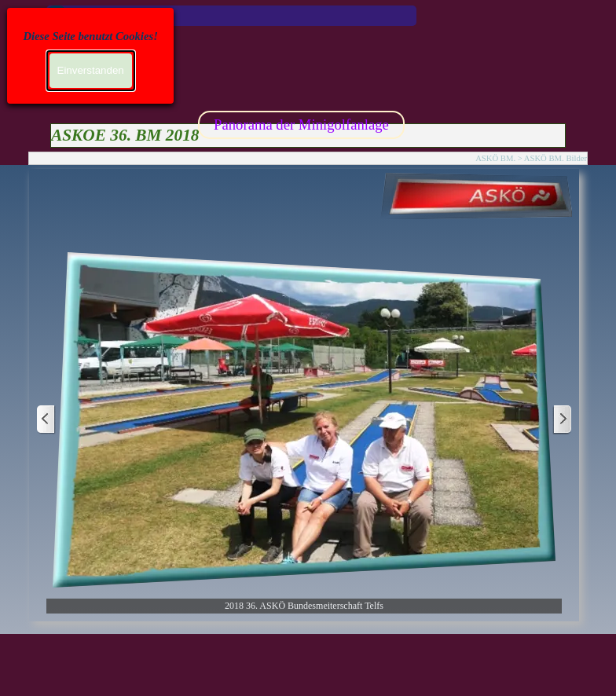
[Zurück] (46, 420)
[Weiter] (562, 420)
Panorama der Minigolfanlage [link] (301, 125)
